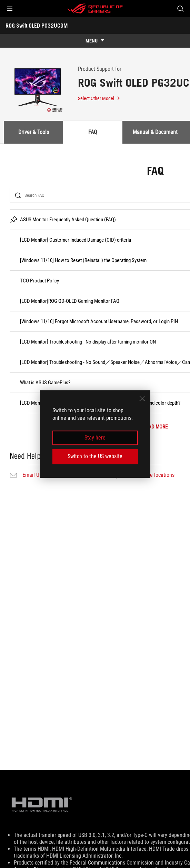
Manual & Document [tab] (155, 132)
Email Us (32, 475)
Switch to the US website (95, 456)
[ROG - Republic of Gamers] (95, 9)
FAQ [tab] (93, 132)
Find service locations (150, 475)
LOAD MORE (155, 427)
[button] (10, 9)
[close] (142, 398)
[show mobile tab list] (95, 41)
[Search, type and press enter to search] (180, 9)
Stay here (95, 438)
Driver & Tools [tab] (34, 132)
